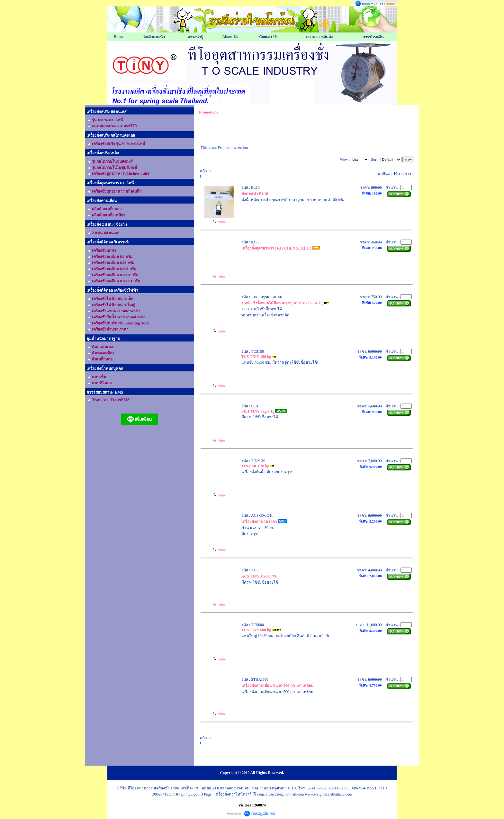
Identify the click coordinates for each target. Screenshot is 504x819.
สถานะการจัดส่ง (319, 37)
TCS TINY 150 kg (256, 357)
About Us (230, 37)
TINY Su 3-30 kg (255, 466)
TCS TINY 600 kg (256, 630)
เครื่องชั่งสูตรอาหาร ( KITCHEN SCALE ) (276, 248)
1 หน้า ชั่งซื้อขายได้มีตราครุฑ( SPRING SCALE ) (282, 303)
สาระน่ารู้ (195, 37)
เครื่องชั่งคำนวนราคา (259, 522)
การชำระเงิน (373, 37)
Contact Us (268, 37)
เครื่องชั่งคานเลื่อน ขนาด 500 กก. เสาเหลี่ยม (277, 686)
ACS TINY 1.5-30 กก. (259, 576)
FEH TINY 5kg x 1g (258, 411)
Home (118, 37)
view (219, 222)
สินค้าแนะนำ (154, 37)
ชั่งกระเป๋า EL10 (255, 194)
